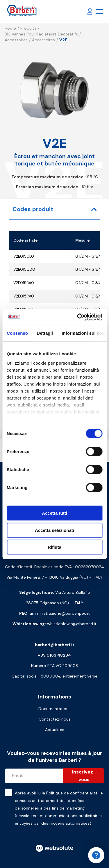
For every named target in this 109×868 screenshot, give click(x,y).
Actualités (55, 730)
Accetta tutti (54, 513)
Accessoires (16, 40)
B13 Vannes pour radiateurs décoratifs (41, 34)
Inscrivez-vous (84, 776)
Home (10, 28)
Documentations (54, 709)
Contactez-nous (55, 719)
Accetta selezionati (54, 530)
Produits (28, 28)
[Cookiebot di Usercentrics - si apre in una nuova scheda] (78, 317)
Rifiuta (54, 547)
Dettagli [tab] (45, 333)
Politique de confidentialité (72, 793)
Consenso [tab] (17, 333)
